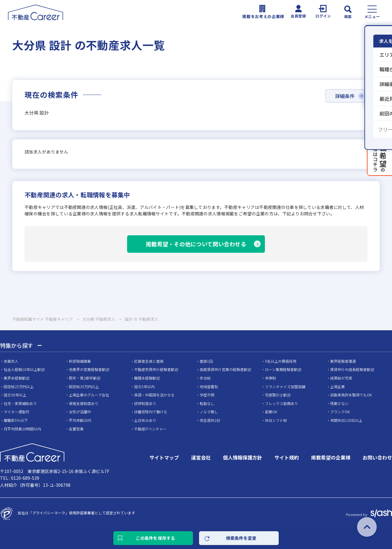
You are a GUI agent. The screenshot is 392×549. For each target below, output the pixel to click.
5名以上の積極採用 (281, 361)
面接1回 (206, 361)
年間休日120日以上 (346, 420)
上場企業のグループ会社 (89, 395)
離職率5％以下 (16, 420)
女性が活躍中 (80, 412)
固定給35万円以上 (84, 386)
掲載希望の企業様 (331, 457)
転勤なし (207, 403)
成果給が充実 (341, 378)
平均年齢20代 (80, 420)
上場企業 (337, 386)
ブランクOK (340, 412)
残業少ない (339, 403)
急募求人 (11, 361)
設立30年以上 (15, 395)
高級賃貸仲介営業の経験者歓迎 (225, 369)
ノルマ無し (209, 412)
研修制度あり (145, 403)
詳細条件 (345, 96)
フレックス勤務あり (281, 403)
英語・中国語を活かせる (154, 395)
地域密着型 (209, 386)
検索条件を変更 (241, 538)
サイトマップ (164, 457)
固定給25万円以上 (19, 386)
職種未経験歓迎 (147, 378)
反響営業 (76, 429)
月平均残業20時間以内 (22, 429)
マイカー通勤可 (17, 412)
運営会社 (201, 457)
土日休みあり (145, 420)
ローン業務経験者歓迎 (283, 369)
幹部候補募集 (80, 361)
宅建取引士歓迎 (278, 395)
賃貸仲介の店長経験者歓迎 (352, 369)
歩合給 (205, 378)
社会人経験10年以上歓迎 (24, 369)
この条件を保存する (155, 538)
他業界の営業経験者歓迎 (89, 369)
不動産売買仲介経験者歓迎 (156, 369)
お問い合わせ (377, 457)
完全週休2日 (210, 420)
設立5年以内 (144, 386)
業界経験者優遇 (343, 361)
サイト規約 (287, 457)
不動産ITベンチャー (150, 429)
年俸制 (270, 378)
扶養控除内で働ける (151, 412)
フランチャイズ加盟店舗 (285, 386)
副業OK (271, 412)
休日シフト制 (276, 420)
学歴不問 (207, 395)
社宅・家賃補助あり (20, 403)
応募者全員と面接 (149, 361)
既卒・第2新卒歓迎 (85, 378)
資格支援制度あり (84, 403)
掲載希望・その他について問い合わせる (196, 244)
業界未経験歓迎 (17, 378)
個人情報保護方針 (243, 457)
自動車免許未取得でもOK (351, 395)
